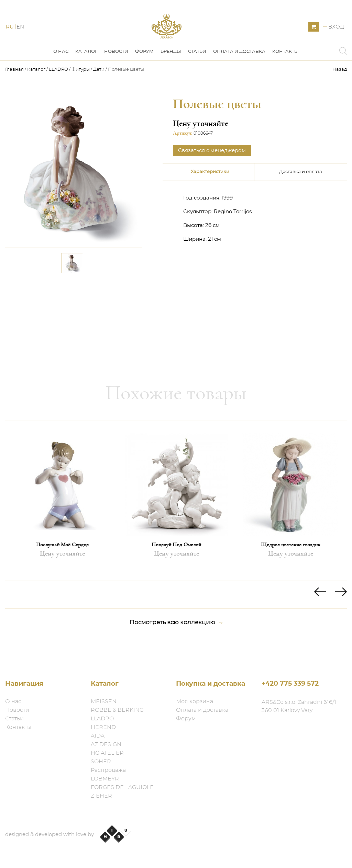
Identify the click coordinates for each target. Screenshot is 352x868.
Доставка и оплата (301, 188)
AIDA (98, 736)
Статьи (197, 68)
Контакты (285, 68)
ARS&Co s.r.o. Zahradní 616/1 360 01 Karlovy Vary (299, 706)
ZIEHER (101, 796)
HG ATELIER (107, 753)
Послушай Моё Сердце (62, 561)
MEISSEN (104, 701)
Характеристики (210, 188)
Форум (144, 68)
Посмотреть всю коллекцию (176, 639)
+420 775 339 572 (290, 684)
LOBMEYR (105, 779)
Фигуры (81, 86)
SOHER (101, 762)
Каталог (86, 68)
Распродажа (108, 770)
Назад (340, 86)
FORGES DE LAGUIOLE (122, 787)
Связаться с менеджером (212, 167)
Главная (15, 86)
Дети (99, 86)
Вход (336, 35)
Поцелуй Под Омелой (176, 561)
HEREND (103, 727)
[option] (62, 517)
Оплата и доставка (239, 68)
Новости (116, 68)
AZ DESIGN (106, 744)
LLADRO (58, 86)
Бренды (171, 68)
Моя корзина (195, 701)
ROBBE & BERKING (117, 710)
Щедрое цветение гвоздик (290, 561)
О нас (61, 68)
